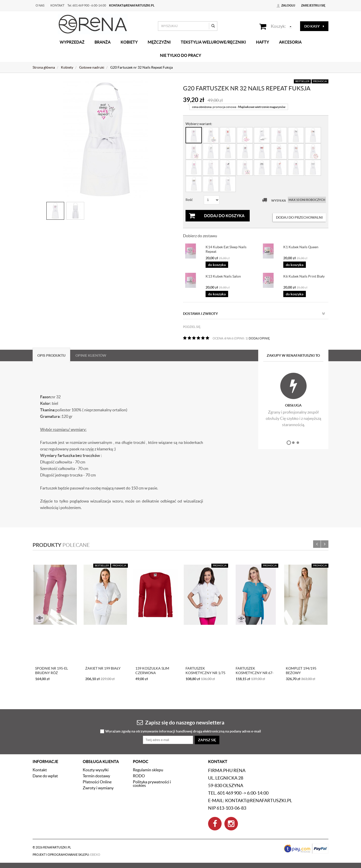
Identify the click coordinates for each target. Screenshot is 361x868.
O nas (40, 5)
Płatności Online (97, 782)
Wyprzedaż (72, 42)
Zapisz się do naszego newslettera (181, 722)
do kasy (314, 26)
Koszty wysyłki (96, 770)
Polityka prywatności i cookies (152, 784)
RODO (139, 776)
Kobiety (129, 42)
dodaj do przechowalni (299, 217)
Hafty (262, 42)
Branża (103, 42)
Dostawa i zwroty (254, 314)
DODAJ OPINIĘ (259, 338)
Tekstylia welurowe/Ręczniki (213, 42)
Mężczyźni (159, 42)
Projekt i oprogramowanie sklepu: (66, 855)
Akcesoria (290, 42)
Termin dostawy (96, 776)
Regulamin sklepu (148, 770)
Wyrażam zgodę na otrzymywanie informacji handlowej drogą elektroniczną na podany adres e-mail (183, 731)
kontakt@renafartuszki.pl (132, 5)
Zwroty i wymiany (98, 788)
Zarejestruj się (313, 5)
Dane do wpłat (45, 776)
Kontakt (57, 5)
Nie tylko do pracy (180, 55)
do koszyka (217, 265)
